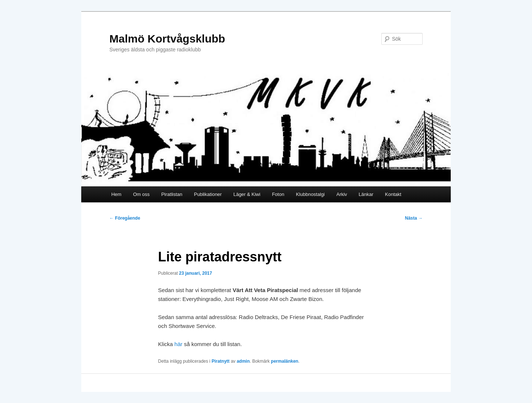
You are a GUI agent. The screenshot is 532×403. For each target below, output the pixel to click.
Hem (116, 194)
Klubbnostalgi (310, 194)
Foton (278, 194)
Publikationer (208, 194)
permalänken (284, 361)
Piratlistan (172, 194)
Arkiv (342, 194)
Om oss (141, 194)
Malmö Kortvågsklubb (167, 39)
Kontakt (393, 194)
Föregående (125, 218)
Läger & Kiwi (247, 194)
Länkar (366, 194)
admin (243, 361)
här (178, 344)
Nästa (414, 218)
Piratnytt (221, 361)
